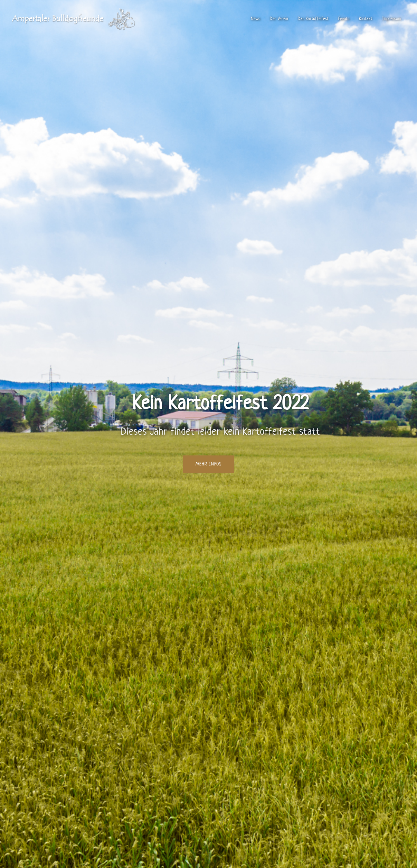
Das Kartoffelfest (313, 19)
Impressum (391, 19)
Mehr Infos (208, 464)
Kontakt (366, 19)
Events (344, 19)
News (255, 19)
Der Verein (279, 19)
